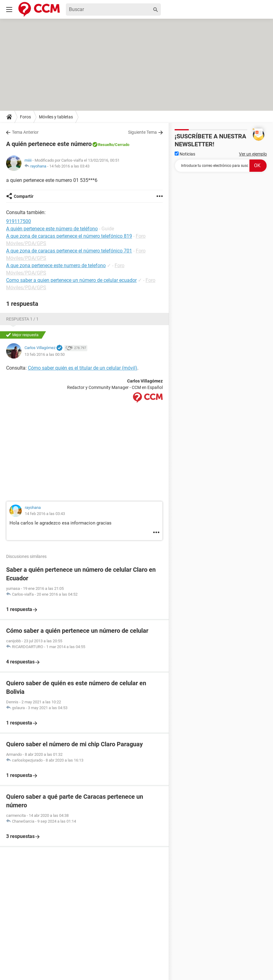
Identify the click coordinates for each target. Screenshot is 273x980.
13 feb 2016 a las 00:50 (45, 354)
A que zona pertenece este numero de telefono (56, 265)
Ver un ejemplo (253, 154)
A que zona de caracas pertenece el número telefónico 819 (69, 236)
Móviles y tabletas (56, 117)
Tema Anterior (25, 132)
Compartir (24, 196)
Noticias (185, 154)
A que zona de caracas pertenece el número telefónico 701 (69, 251)
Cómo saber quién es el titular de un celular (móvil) (83, 368)
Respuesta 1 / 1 (22, 319)
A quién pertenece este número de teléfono (52, 229)
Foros (25, 117)
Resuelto (106, 145)
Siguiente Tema (142, 132)
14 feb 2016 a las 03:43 (69, 166)
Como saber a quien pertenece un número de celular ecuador (71, 280)
